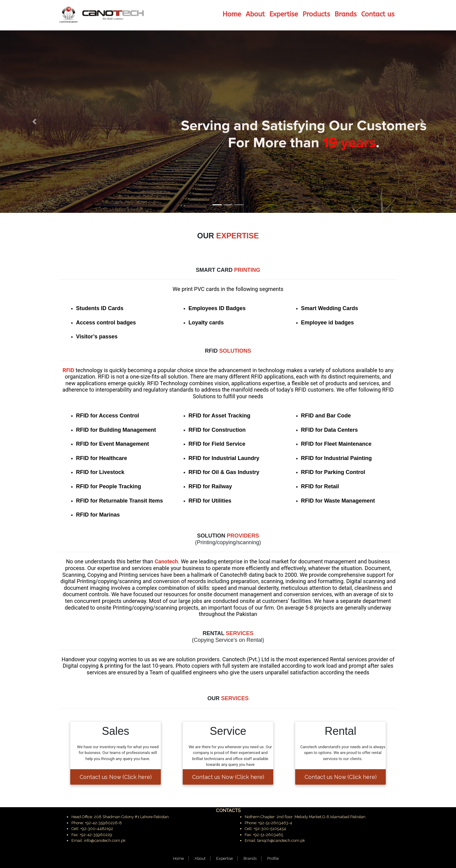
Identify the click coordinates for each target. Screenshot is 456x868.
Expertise (225, 858)
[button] (34, 122)
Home (178, 858)
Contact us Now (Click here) (116, 777)
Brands (250, 858)
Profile (273, 858)
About (200, 858)
